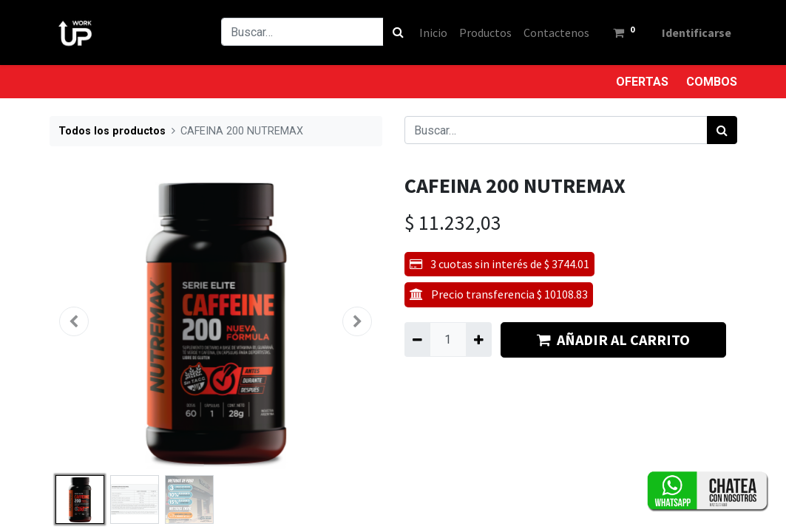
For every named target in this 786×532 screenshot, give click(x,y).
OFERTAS (642, 82)
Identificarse (697, 33)
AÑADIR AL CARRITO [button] (613, 340)
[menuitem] (433, 33)
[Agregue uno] (479, 339)
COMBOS (712, 82)
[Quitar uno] (417, 339)
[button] (75, 321)
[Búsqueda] (398, 32)
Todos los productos (112, 131)
